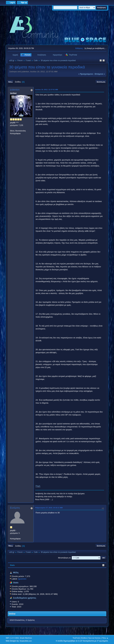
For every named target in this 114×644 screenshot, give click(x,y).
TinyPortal (76, 638)
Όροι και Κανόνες (94, 638)
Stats (12, 565)
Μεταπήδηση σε (64, 558)
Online (12, 614)
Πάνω (11, 546)
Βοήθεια (84, 638)
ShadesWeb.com (26, 641)
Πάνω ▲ (105, 638)
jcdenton (15, 90)
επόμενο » (100, 74)
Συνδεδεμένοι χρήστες (25, 598)
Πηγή (38, 486)
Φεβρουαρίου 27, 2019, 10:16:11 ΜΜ (49, 508)
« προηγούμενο (86, 74)
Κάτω (10, 82)
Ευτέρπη (15, 508)
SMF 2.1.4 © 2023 (12, 638)
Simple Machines (26, 638)
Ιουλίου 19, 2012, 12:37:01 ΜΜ (47, 90)
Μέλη (16, 573)
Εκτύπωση (101, 82)
